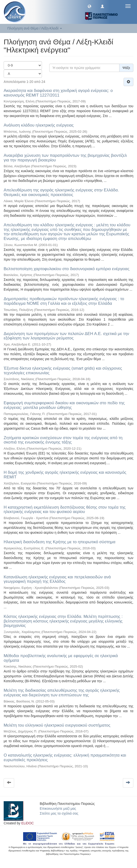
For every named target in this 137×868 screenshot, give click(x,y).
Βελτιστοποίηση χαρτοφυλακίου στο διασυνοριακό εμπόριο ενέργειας (67, 269)
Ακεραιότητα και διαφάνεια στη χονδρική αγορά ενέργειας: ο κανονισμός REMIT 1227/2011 (58, 93)
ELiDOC (27, 823)
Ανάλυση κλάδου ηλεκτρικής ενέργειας (39, 125)
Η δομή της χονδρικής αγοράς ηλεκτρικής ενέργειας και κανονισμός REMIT (65, 475)
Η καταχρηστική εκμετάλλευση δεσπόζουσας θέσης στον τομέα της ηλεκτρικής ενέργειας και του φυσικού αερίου (65, 510)
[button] (89, 6)
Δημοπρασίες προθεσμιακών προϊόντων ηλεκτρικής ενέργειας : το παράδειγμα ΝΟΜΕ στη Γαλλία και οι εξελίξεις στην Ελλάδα (64, 301)
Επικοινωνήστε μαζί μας (58, 809)
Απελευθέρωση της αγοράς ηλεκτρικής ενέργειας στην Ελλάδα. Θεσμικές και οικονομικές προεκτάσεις (61, 192)
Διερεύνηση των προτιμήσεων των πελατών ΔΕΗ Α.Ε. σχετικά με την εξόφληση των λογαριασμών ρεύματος (66, 336)
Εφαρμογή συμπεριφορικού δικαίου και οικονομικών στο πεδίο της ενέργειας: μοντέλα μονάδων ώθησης (64, 405)
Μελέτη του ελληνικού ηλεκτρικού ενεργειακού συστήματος (57, 725)
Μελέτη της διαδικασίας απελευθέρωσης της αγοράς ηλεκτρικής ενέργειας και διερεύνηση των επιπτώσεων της (62, 693)
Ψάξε (126, 68)
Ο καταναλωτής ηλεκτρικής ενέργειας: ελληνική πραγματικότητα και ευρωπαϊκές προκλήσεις (65, 758)
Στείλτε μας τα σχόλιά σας (59, 813)
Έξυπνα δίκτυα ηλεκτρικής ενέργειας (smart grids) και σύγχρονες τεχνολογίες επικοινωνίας (63, 371)
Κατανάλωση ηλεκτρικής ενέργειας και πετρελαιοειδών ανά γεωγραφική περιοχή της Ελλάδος (57, 579)
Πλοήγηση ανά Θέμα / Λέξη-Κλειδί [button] (35, 28)
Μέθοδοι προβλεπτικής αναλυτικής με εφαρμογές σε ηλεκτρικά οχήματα (61, 658)
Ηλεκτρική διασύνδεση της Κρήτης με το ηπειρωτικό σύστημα (59, 542)
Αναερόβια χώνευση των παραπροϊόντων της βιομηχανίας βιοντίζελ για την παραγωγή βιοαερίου (65, 158)
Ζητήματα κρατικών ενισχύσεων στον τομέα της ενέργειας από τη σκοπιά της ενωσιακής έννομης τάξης (63, 440)
